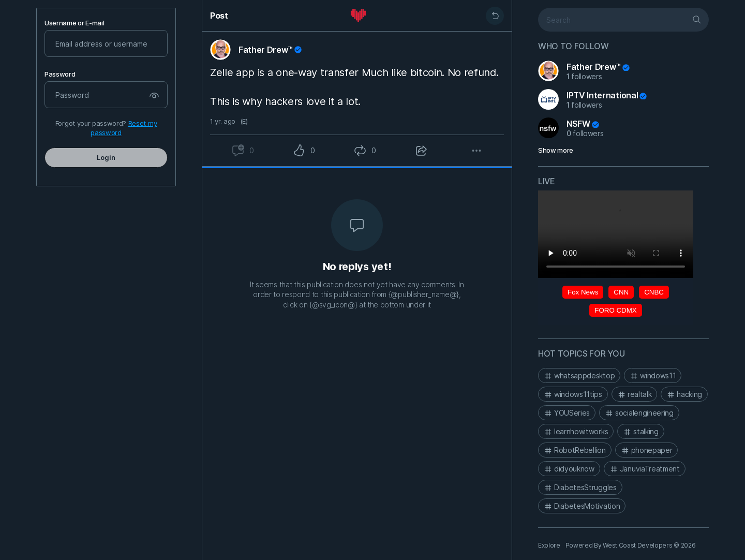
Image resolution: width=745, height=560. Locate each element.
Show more (556, 150)
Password (60, 74)
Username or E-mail (74, 23)
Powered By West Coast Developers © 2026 (631, 545)
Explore (549, 545)
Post (219, 16)
